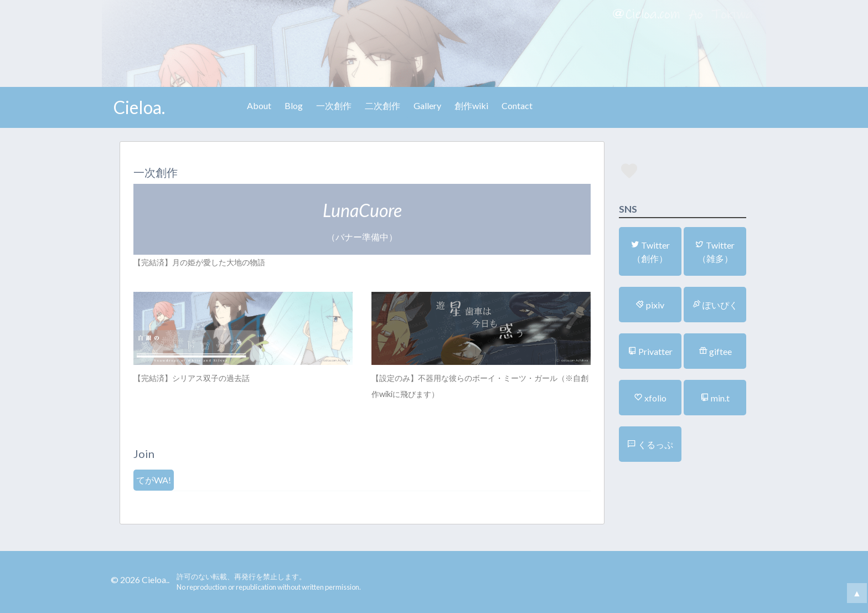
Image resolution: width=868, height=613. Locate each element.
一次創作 (334, 105)
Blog (294, 105)
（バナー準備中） (362, 221)
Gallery (427, 105)
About (259, 105)
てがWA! (154, 480)
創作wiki (471, 105)
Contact (517, 105)
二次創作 (383, 105)
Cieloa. (139, 107)
